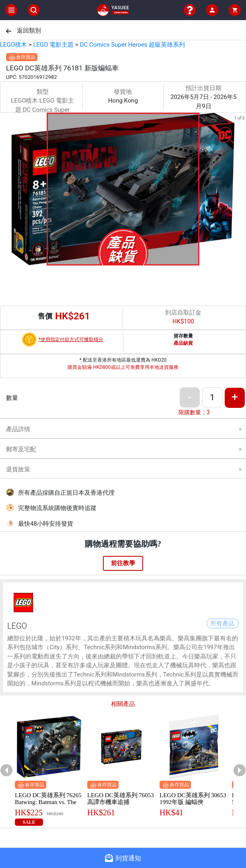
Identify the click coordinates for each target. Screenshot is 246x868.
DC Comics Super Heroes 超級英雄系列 (133, 45)
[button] (113, 260)
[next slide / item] (240, 190)
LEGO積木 (13, 45)
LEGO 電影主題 (53, 45)
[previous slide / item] (6, 190)
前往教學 (123, 563)
